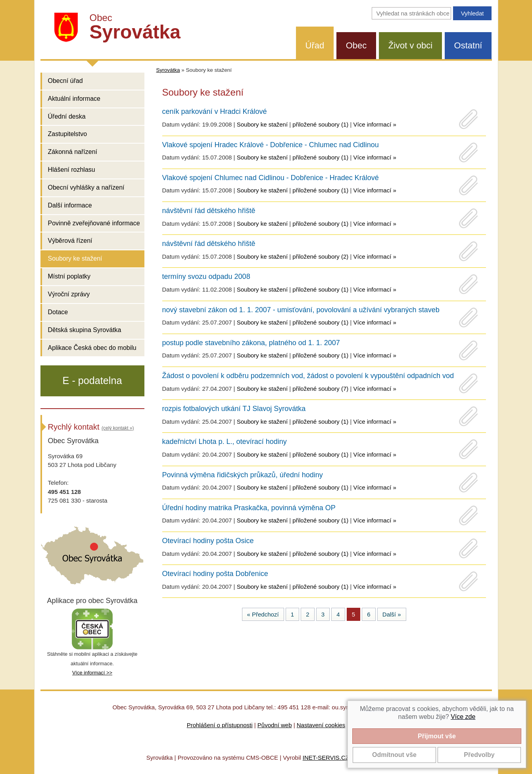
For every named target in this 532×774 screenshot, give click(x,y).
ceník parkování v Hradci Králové (215, 111)
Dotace (58, 312)
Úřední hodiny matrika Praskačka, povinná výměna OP (249, 508)
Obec (356, 45)
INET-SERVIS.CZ (326, 758)
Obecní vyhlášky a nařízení (86, 187)
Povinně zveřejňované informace (94, 223)
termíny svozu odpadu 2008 (206, 277)
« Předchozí (263, 614)
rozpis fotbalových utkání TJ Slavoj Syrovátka (234, 409)
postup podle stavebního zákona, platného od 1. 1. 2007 (251, 343)
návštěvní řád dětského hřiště (209, 211)
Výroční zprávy (69, 294)
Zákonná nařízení (73, 152)
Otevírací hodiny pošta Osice (208, 541)
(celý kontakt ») (118, 428)
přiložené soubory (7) (320, 389)
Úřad (315, 45)
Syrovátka (168, 70)
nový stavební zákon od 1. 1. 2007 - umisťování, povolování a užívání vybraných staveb (301, 310)
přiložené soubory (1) (320, 124)
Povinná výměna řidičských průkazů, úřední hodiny (243, 475)
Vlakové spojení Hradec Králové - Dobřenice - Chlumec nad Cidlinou (271, 145)
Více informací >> (92, 673)
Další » (392, 614)
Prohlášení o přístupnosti (220, 725)
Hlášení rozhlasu (72, 170)
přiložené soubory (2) (320, 256)
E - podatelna (92, 380)
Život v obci (410, 45)
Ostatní (468, 45)
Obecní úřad (65, 81)
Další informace (70, 205)
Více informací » (375, 124)
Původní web (275, 725)
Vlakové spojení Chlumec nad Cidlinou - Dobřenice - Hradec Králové (271, 178)
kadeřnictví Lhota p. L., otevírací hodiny (225, 442)
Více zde (463, 717)
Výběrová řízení (70, 241)
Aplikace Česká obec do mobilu (92, 348)
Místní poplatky (69, 276)
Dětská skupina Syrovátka (85, 330)
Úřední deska (67, 116)
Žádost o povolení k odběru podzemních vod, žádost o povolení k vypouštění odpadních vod (308, 376)
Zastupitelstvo (68, 134)
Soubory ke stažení (75, 258)
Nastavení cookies (321, 725)
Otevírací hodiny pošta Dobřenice (215, 574)
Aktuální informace (74, 99)
